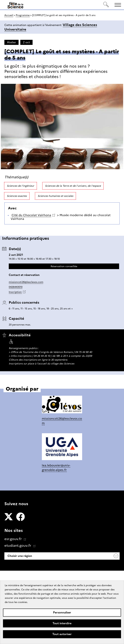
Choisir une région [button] (19, 556)
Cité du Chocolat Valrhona (31, 215)
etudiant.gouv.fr (18, 546)
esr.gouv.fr (13, 539)
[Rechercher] (106, 5)
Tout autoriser (62, 634)
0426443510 (16, 287)
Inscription (15, 292)
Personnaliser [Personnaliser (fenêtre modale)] (62, 612)
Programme (23, 15)
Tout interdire (62, 623)
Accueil (9, 15)
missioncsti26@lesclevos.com (26, 282)
